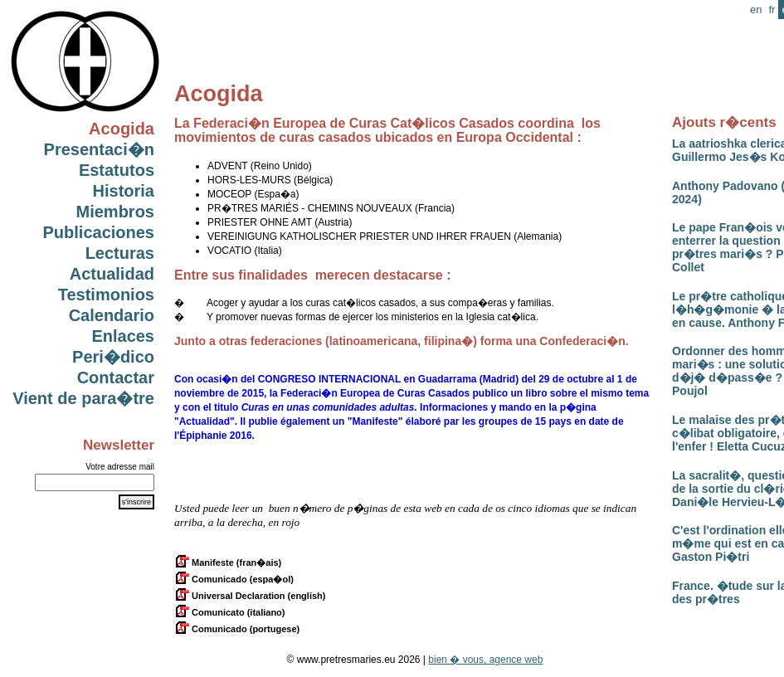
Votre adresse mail (120, 467)
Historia (124, 191)
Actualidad (112, 274)
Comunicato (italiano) (230, 612)
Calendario (112, 315)
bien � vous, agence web (485, 660)
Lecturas (120, 253)
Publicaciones (99, 232)
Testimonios (106, 295)
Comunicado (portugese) (237, 629)
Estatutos (117, 170)
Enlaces (123, 336)
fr (772, 10)
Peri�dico (113, 357)
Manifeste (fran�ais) (228, 563)
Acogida (122, 129)
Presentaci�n (99, 149)
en (756, 10)
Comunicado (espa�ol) (234, 579)
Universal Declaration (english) (250, 596)
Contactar (116, 377)
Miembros (115, 212)
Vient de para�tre (83, 398)
